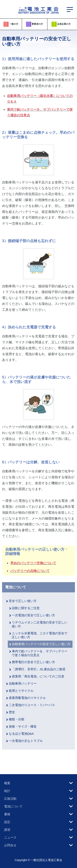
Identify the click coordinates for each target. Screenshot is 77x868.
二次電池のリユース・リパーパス (32, 705)
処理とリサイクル (21, 691)
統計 (7, 791)
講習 (7, 830)
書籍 (7, 814)
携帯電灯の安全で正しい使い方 (33, 662)
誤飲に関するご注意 (26, 608)
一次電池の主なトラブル (26, 741)
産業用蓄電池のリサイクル (27, 698)
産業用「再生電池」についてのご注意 (38, 676)
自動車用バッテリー (23, 683)
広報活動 (10, 799)
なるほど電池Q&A (21, 734)
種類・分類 (17, 719)
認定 (7, 822)
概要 (7, 783)
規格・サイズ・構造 (23, 726)
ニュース (10, 837)
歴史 (12, 712)
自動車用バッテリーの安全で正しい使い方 (41, 644)
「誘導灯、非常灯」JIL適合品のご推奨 (39, 669)
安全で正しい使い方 (23, 601)
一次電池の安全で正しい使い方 (33, 615)
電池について (16, 587)
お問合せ (10, 845)
